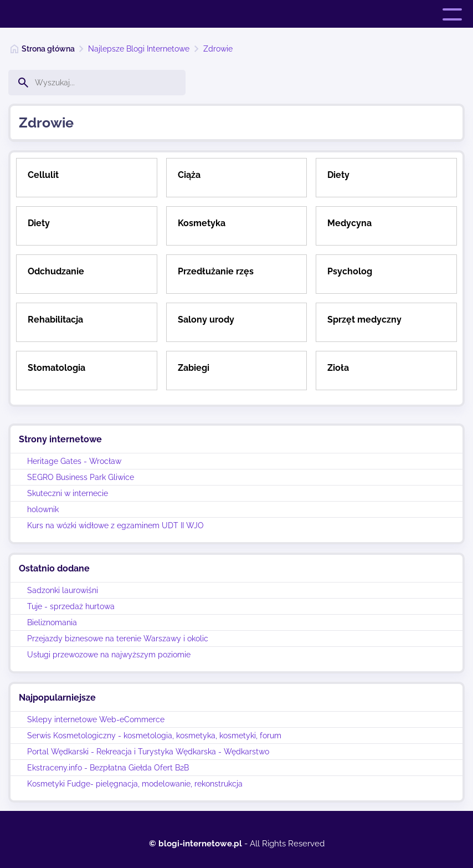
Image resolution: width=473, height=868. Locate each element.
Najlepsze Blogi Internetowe (139, 49)
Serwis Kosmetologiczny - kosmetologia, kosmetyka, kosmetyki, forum (154, 736)
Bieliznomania (52, 622)
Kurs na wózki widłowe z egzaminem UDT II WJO (115, 525)
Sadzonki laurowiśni (63, 590)
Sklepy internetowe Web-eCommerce (96, 719)
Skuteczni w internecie (68, 493)
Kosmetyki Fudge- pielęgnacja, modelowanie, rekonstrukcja (135, 784)
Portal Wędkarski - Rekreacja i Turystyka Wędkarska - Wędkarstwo (148, 752)
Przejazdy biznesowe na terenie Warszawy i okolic (118, 639)
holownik (43, 509)
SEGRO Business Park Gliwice (81, 477)
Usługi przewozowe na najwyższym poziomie (109, 655)
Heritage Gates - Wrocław (74, 461)
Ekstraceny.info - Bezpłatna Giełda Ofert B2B (108, 768)
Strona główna (48, 49)
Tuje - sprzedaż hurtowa (71, 606)
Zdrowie (218, 49)
